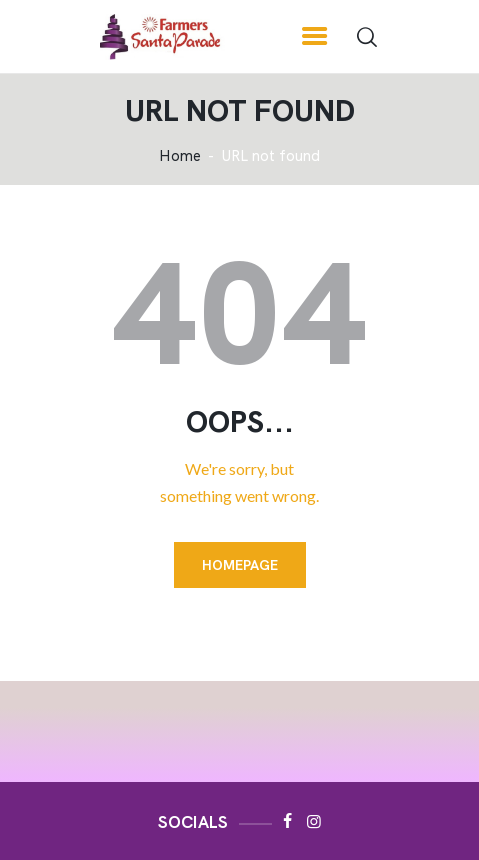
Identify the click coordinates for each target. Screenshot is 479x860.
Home (180, 156)
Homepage (240, 565)
